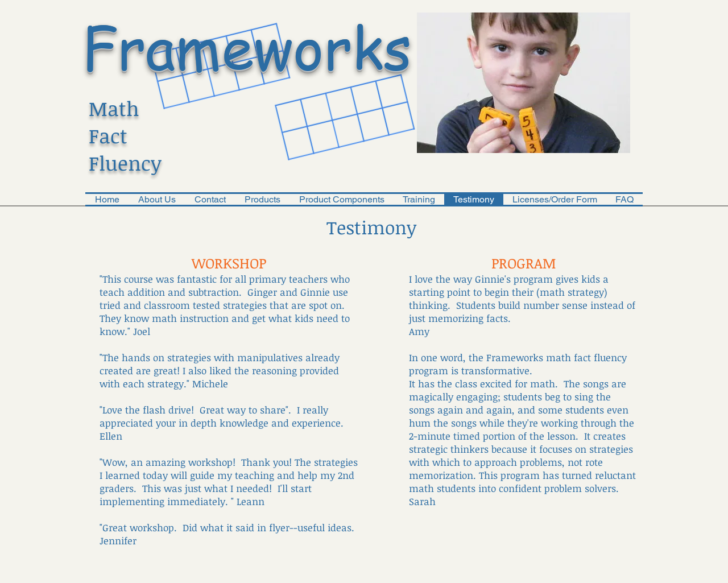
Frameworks (247, 46)
